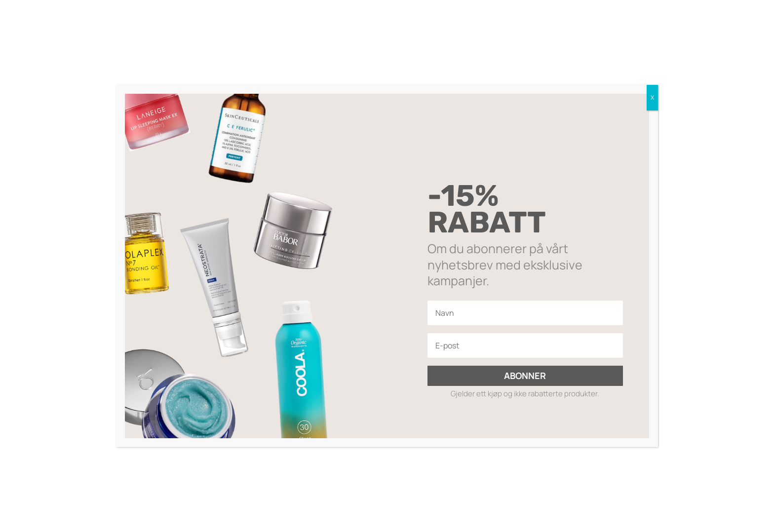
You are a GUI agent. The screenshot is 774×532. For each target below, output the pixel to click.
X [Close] (652, 97)
